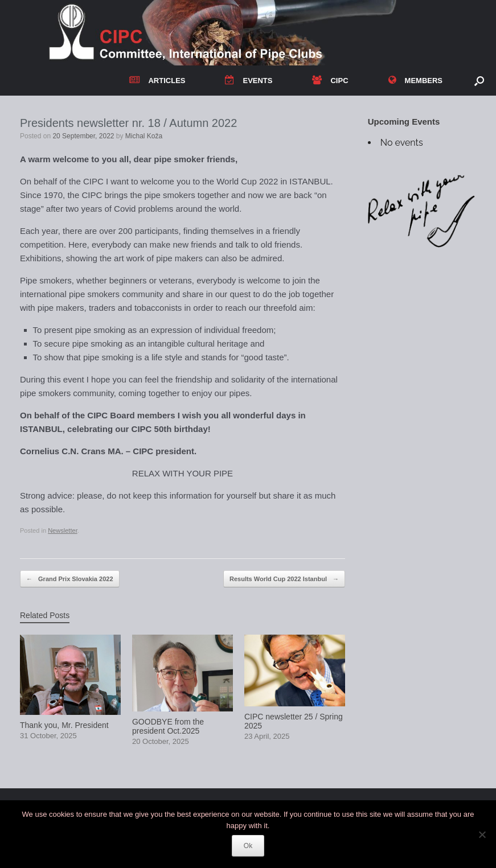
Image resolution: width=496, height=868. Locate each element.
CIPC (330, 81)
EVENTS (249, 81)
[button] (479, 81)
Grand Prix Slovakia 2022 (70, 579)
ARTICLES (157, 81)
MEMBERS (415, 81)
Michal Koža (144, 136)
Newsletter (63, 530)
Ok (248, 846)
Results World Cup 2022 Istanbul (284, 579)
